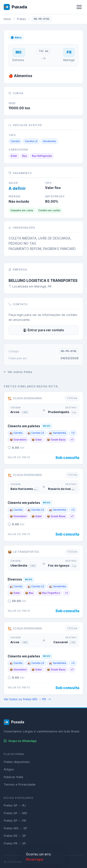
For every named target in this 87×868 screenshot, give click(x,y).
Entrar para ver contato (44, 330)
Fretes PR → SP (15, 843)
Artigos (9, 769)
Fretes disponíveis (17, 762)
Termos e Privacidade (20, 784)
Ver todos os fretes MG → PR (27, 699)
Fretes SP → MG (15, 813)
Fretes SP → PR (15, 821)
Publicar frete (13, 777)
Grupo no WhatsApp (20, 741)
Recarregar (35, 859)
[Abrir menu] (79, 7)
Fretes (21, 19)
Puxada (15, 7)
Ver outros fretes (18, 372)
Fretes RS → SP (15, 836)
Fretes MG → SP (15, 828)
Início (7, 19)
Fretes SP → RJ (15, 805)
